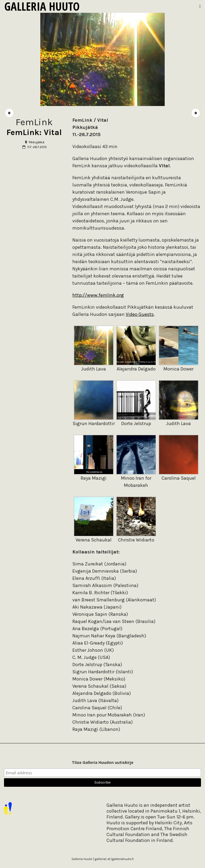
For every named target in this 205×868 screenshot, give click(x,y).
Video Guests (140, 314)
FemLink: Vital (34, 132)
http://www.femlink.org (98, 295)
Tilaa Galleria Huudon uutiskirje (103, 762)
